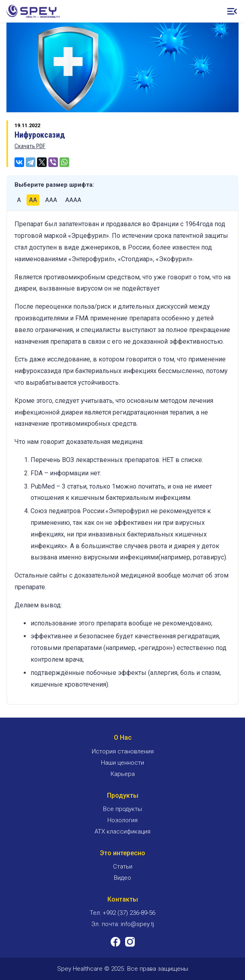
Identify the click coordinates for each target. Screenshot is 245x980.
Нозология (122, 820)
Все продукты (122, 809)
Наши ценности (122, 763)
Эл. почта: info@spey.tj (123, 924)
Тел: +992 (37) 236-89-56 (122, 913)
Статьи (123, 867)
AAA (51, 200)
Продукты (123, 795)
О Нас (123, 738)
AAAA (73, 200)
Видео (122, 878)
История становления (123, 751)
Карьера (123, 774)
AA (33, 200)
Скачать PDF (30, 146)
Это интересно (122, 853)
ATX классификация (122, 831)
